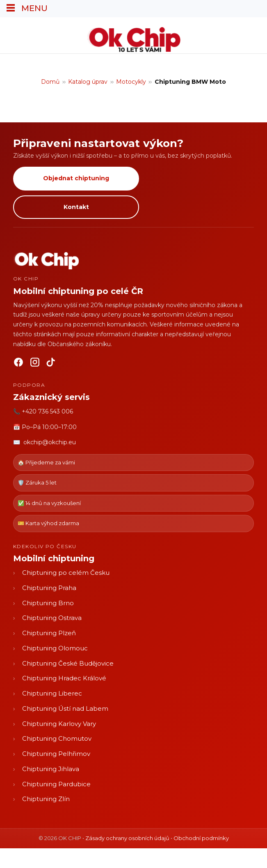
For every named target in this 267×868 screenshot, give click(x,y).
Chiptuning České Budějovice (68, 663)
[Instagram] (35, 364)
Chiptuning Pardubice (56, 784)
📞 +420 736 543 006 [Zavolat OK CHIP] (43, 411)
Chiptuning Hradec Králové (64, 678)
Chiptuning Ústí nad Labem (65, 708)
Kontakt (76, 207)
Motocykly (131, 82)
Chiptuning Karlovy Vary (59, 724)
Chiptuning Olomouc (55, 648)
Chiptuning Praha (49, 588)
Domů (50, 82)
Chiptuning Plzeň (49, 633)
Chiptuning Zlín (46, 799)
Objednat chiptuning (76, 178)
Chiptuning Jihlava (51, 769)
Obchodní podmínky (201, 838)
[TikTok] (51, 364)
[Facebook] (18, 364)
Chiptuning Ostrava (52, 618)
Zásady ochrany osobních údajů (127, 838)
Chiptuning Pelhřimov (56, 754)
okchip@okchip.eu (50, 442)
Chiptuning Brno (48, 603)
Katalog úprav (88, 82)
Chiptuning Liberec (52, 693)
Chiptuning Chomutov (57, 738)
